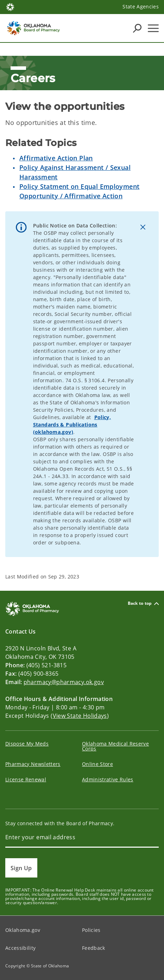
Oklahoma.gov (23, 930)
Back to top (143, 604)
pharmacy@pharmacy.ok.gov (64, 682)
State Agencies (141, 6)
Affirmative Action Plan (56, 158)
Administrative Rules (108, 779)
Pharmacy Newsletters (33, 764)
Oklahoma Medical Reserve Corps (115, 746)
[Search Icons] (137, 28)
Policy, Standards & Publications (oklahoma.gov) (72, 425)
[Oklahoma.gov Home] (10, 6)
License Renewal (26, 779)
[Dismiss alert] (143, 227)
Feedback (94, 948)
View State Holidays (80, 716)
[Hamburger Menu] (153, 28)
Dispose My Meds (27, 744)
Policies (91, 930)
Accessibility (20, 948)
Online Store (97, 764)
